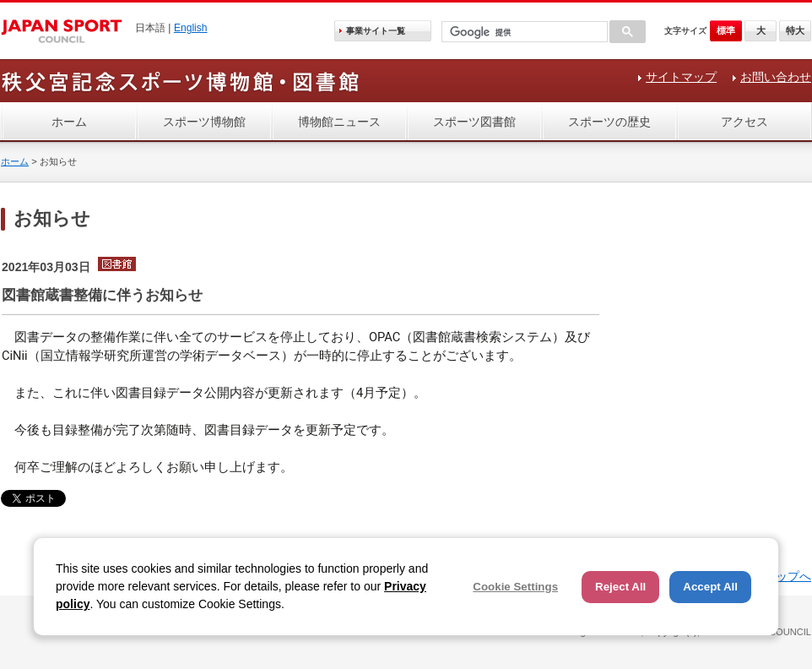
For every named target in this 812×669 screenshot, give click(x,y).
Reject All (620, 587)
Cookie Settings (515, 587)
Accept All (710, 587)
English (191, 28)
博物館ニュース (339, 122)
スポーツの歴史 (609, 122)
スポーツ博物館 (204, 122)
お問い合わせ (776, 77)
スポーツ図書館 (474, 122)
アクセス (744, 122)
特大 (795, 30)
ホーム (69, 122)
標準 (726, 30)
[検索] (523, 33)
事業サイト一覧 (376, 31)
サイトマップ (681, 77)
